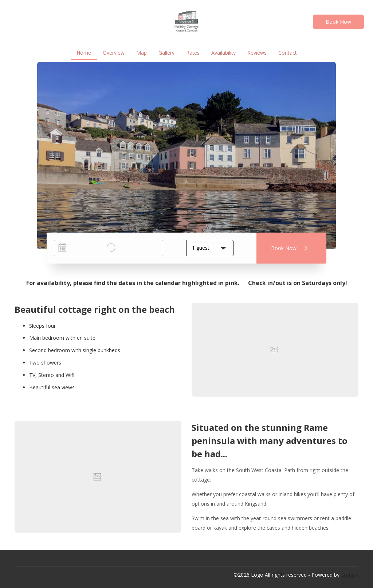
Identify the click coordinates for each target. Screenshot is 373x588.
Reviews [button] (257, 53)
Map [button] (142, 53)
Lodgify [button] (350, 575)
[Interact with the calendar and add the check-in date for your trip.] (62, 248)
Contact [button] (288, 53)
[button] (210, 248)
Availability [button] (223, 53)
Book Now (338, 22)
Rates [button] (193, 53)
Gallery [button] (166, 53)
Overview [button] (114, 53)
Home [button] (84, 53)
